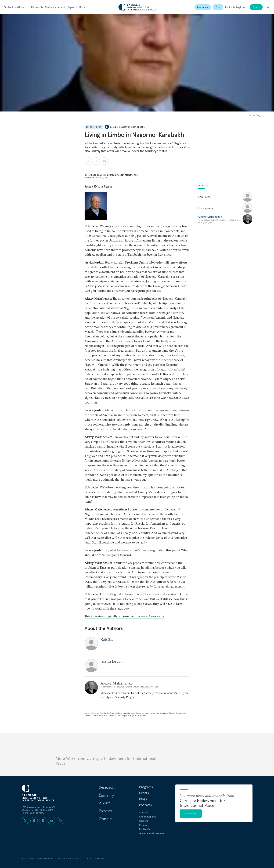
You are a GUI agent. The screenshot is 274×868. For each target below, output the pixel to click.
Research (37, 7)
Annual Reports (147, 817)
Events (144, 793)
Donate (256, 7)
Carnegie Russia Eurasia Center (127, 127)
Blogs (143, 799)
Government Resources (152, 833)
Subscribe (191, 813)
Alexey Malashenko (127, 175)
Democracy (203, 7)
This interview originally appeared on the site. (125, 616)
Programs (146, 787)
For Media (145, 829)
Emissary (50, 7)
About (62, 7)
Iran (218, 7)
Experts (72, 7)
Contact (143, 812)
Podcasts (145, 805)
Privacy (143, 825)
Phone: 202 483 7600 (33, 813)
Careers (143, 821)
